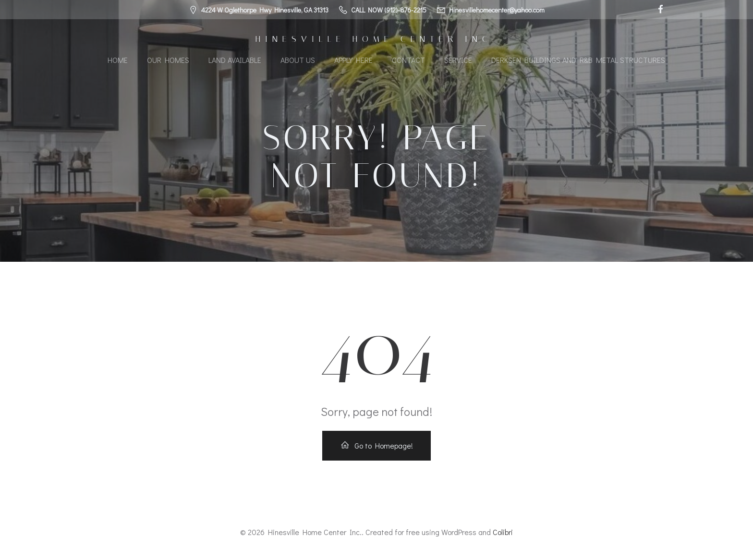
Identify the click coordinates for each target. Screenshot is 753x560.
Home (118, 60)
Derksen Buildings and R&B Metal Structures (578, 60)
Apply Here (353, 60)
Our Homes (168, 60)
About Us (298, 60)
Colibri (503, 532)
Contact (408, 60)
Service (458, 60)
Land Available (235, 60)
